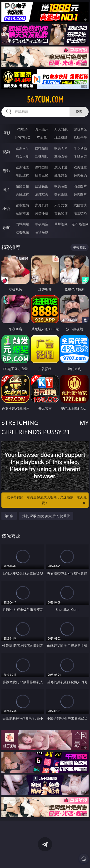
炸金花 (42, 137)
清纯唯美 (42, 194)
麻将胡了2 (22, 137)
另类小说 (42, 213)
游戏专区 (80, 129)
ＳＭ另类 (80, 156)
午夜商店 (42, 224)
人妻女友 (61, 205)
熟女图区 (61, 194)
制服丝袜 (22, 175)
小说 (6, 209)
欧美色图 (61, 186)
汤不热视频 (80, 224)
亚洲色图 (42, 186)
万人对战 (61, 129)
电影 (6, 171)
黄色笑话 (61, 213)
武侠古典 (80, 205)
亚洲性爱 (22, 167)
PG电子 (22, 129)
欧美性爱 (80, 167)
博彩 (6, 133)
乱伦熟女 (61, 175)
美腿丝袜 (22, 194)
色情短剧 (42, 232)
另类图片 (80, 194)
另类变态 (80, 175)
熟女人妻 (22, 156)
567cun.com (45, 100)
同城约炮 (22, 224)
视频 (6, 152)
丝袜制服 (42, 156)
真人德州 (42, 129)
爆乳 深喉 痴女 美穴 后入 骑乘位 (46, 516)
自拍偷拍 (42, 148)
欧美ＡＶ (61, 148)
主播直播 (61, 156)
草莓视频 (61, 224)
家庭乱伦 (42, 205)
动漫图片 (80, 186)
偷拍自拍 (42, 167)
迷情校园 (22, 213)
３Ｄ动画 (80, 148)
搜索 (79, 112)
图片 (6, 190)
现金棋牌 (61, 137)
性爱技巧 (80, 213)
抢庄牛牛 (80, 137)
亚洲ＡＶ (22, 148)
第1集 (9, 516)
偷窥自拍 (22, 186)
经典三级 (42, 175)
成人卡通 (61, 167)
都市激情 (22, 205)
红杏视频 (22, 232)
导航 (6, 227)
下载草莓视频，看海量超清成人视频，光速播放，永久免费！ (45, 500)
